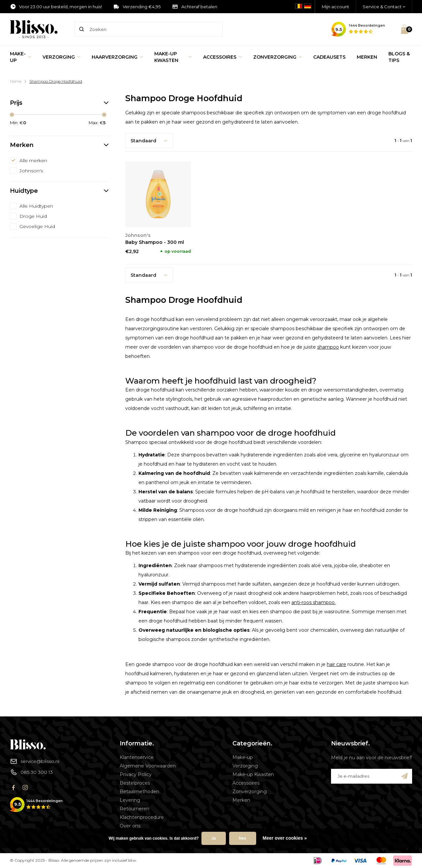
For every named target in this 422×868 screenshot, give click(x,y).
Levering (130, 800)
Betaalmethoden (139, 792)
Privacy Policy (136, 774)
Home (16, 81)
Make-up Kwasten (173, 57)
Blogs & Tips (399, 57)
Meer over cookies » (285, 838)
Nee (243, 838)
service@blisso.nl (35, 761)
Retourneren (135, 809)
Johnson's (31, 171)
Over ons (130, 826)
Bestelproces (135, 783)
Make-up (21, 57)
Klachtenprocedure (142, 817)
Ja (213, 838)
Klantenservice (137, 757)
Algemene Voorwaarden (148, 766)
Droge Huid (33, 216)
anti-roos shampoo (313, 602)
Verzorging (61, 57)
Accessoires (223, 57)
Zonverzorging (278, 57)
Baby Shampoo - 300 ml (155, 242)
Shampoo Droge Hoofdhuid (56, 81)
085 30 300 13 (31, 772)
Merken (367, 57)
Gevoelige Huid (37, 226)
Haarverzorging (117, 57)
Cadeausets (329, 57)
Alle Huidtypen (36, 206)
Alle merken (33, 160)
